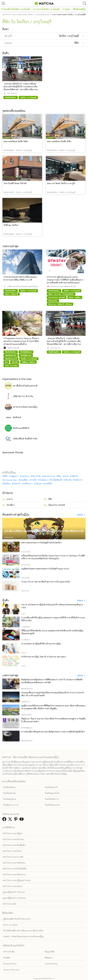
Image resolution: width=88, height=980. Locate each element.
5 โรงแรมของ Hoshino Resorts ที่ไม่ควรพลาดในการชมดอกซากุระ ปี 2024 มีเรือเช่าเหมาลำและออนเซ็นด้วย (21, 341)
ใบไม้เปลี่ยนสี (56, 480)
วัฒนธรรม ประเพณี (54, 505)
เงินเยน (39, 484)
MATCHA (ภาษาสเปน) (12, 886)
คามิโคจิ (48, 484)
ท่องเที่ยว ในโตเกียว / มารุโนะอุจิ (16, 9)
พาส (66, 476)
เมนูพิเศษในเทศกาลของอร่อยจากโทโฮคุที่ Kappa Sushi (45, 569)
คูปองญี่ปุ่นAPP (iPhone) (14, 892)
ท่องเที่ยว (8, 505)
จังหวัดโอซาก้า (51, 787)
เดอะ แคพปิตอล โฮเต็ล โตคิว (16, 141)
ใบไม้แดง (44, 480)
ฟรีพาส (75, 476)
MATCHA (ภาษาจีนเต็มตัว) (14, 845)
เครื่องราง (28, 484)
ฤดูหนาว (15, 476)
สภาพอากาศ (49, 476)
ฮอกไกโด (36, 476)
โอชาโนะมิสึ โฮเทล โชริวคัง (15, 183)
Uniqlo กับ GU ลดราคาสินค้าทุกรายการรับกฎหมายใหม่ (46, 582)
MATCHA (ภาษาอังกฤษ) (13, 839)
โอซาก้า (17, 484)
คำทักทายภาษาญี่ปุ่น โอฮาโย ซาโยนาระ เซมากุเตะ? (44, 657)
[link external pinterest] (16, 820)
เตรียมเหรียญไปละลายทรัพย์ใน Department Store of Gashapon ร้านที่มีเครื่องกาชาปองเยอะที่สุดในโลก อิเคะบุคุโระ (53, 557)
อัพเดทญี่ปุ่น (80, 9)
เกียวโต (68, 480)
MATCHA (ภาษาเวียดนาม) (14, 874)
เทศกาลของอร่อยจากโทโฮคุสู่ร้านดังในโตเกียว (41, 543)
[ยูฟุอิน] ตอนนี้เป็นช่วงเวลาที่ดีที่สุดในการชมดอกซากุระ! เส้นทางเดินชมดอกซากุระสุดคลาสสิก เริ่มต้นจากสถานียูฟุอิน (53, 707)
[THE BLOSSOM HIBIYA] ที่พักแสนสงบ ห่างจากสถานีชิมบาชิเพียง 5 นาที (20, 278)
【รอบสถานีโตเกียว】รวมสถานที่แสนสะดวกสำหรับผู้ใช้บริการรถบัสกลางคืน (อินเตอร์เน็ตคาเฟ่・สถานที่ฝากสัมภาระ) (21, 87)
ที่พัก (6, 476)
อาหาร (7, 499)
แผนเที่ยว (24, 480)
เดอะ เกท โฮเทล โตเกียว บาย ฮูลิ (61, 183)
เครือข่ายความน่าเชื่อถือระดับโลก (63, 286)
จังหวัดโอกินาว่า (52, 799)
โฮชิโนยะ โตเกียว (11, 225)
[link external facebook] (5, 820)
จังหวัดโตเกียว (9, 787)
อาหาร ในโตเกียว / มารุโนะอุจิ (46, 9)
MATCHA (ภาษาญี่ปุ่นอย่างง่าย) (17, 880)
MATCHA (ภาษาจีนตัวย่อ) (14, 863)
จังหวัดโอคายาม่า (52, 805)
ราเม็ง (34, 480)
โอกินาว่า (79, 480)
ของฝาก (25, 476)
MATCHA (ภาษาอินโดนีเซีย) (15, 869)
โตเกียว (7, 484)
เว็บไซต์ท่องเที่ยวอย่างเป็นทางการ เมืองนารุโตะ (23, 931)
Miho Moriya (12, 93)
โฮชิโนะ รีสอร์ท (13, 348)
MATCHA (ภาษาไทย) (12, 851)
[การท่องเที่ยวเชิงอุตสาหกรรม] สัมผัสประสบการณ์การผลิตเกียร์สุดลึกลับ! (53, 732)
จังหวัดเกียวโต (9, 793)
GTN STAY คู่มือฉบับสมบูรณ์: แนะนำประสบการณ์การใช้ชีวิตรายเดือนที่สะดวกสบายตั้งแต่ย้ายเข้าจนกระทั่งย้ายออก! (65, 280)
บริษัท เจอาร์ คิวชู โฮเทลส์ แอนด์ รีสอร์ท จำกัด (22, 286)
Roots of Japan (10, 925)
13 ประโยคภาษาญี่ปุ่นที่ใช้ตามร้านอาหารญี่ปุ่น (41, 644)
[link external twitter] (11, 820)
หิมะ (60, 476)
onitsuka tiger (11, 480)
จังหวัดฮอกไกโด (52, 793)
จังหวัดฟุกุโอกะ (10, 799)
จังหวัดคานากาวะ (11, 805)
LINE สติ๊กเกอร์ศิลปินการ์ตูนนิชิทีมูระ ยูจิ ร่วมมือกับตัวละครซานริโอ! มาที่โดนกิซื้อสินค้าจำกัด (44, 531)
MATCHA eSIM (9, 904)
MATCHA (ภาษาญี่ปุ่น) (12, 833)
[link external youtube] (22, 820)
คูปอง (66, 9)
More (80, 515)
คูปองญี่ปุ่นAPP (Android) (14, 898)
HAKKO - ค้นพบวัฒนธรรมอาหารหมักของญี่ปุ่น (23, 936)
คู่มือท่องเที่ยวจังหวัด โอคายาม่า (17, 919)
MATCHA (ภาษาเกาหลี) (13, 857)
